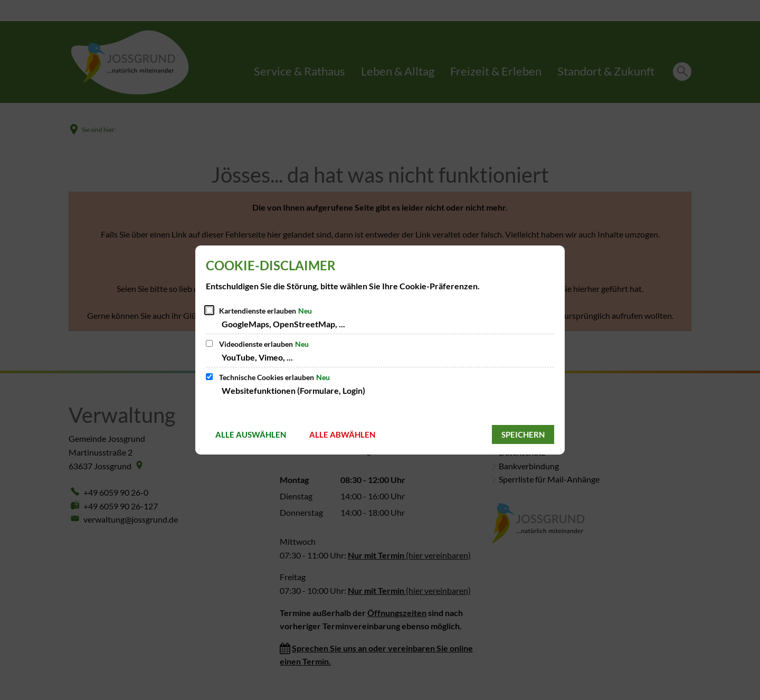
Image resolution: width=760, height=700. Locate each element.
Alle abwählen (342, 434)
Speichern (523, 434)
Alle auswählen (251, 434)
